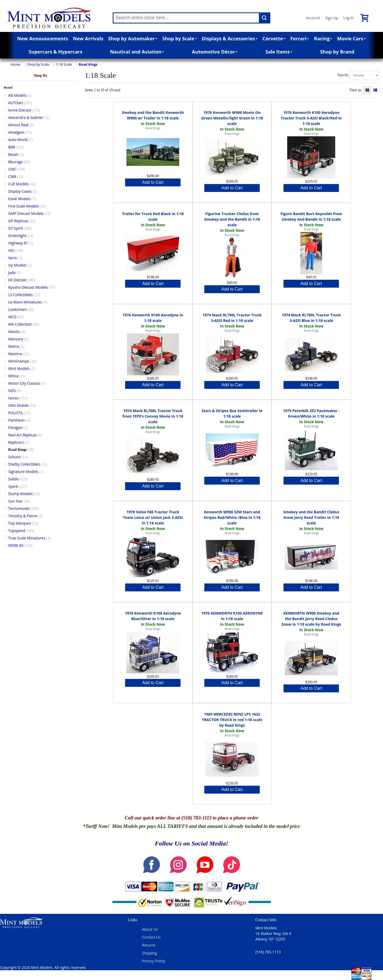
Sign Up (332, 18)
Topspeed (17, 531)
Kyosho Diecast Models (28, 287)
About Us (150, 929)
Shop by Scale (180, 38)
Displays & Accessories (230, 38)
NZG (12, 391)
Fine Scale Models (23, 206)
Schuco (14, 457)
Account (313, 18)
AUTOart (16, 103)
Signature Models (23, 472)
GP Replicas (18, 221)
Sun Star (15, 501)
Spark (13, 486)
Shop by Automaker (133, 38)
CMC (12, 169)
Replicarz (16, 442)
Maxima (15, 354)
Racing (323, 38)
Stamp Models (20, 494)
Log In (348, 18)
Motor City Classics (24, 383)
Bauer (13, 154)
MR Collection (20, 324)
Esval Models (19, 199)
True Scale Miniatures (27, 538)
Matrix (14, 346)
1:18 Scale (64, 64)
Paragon (15, 428)
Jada (12, 272)
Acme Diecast (20, 110)
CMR (12, 177)
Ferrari (300, 38)
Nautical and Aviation (137, 52)
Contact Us (151, 937)
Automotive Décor (215, 52)
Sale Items (279, 52)
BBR (12, 147)
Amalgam (16, 132)
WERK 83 (16, 545)
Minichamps (19, 361)
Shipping (150, 953)
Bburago (16, 162)
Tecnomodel (19, 508)
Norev (13, 398)
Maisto (14, 332)
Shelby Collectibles (24, 464)
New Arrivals (88, 38)
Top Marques (20, 523)
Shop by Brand (337, 52)
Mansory (16, 339)
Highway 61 (18, 243)
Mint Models (19, 368)
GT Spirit (16, 228)
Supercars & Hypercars (55, 52)
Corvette (274, 38)
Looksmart (17, 309)
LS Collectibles (20, 295)
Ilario (13, 258)
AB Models (17, 95)
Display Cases (20, 191)
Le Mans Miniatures (25, 302)
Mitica (13, 376)
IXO (11, 250)
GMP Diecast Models (26, 213)
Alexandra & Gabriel (25, 117)
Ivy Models (17, 265)
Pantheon (16, 420)
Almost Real (18, 125)
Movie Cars (351, 38)
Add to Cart (153, 182)
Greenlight (17, 236)
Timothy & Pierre (23, 516)
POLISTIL (16, 413)
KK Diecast (17, 280)
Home (15, 64)
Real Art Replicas (22, 435)
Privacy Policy (153, 961)
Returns (149, 945)
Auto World (18, 140)
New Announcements (43, 38)
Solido (13, 479)
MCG (12, 317)
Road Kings (88, 64)
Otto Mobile (18, 405)
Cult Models (18, 184)
